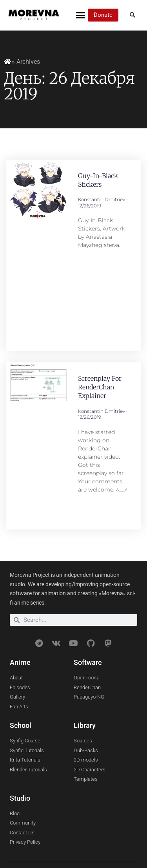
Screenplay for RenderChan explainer (100, 387)
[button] (81, 15)
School (21, 725)
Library (85, 725)
